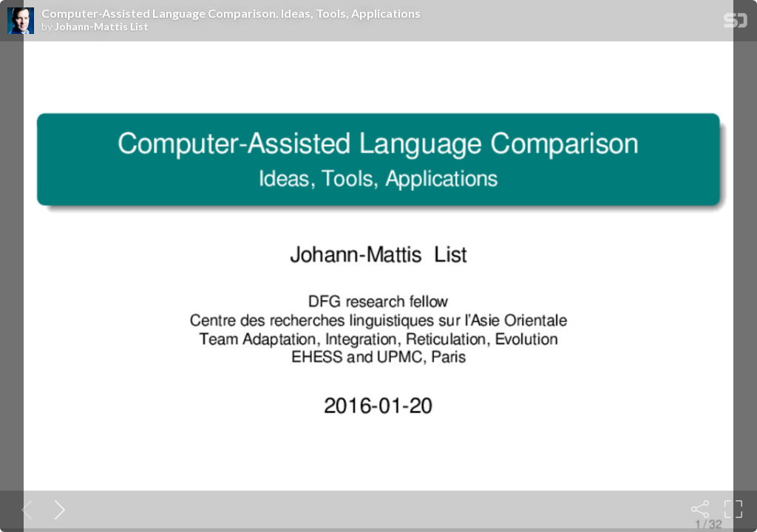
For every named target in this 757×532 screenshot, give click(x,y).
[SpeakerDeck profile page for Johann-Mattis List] (21, 21)
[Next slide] (57, 509)
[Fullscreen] (733, 509)
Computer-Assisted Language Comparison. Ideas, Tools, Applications (231, 13)
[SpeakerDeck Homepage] (736, 23)
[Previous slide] (24, 509)
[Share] (700, 509)
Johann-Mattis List (102, 27)
